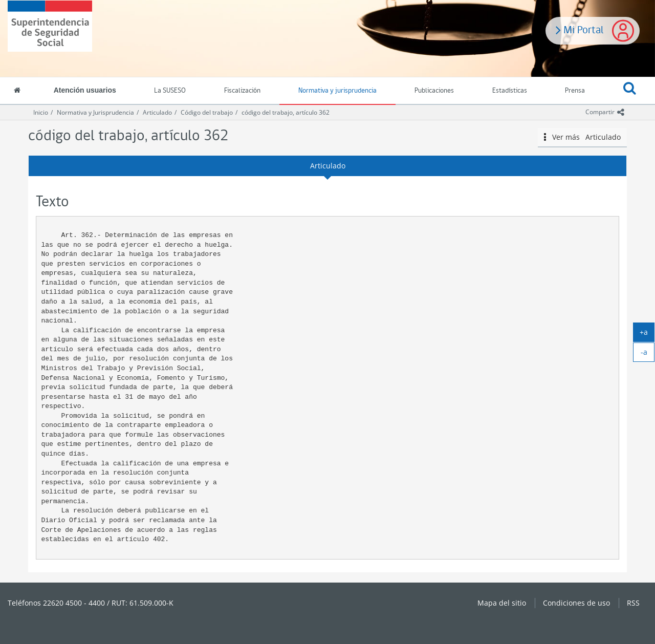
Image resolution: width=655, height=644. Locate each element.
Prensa (575, 91)
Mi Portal (580, 29)
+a (647, 334)
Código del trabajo (207, 112)
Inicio (41, 112)
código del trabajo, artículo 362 (286, 112)
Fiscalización (242, 91)
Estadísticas (510, 91)
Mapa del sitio (502, 603)
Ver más (582, 137)
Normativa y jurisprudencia (337, 91)
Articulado (157, 112)
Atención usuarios (85, 90)
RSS (633, 603)
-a (648, 354)
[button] (630, 91)
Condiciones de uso (576, 603)
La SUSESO (170, 91)
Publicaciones (434, 91)
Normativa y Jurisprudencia (95, 112)
